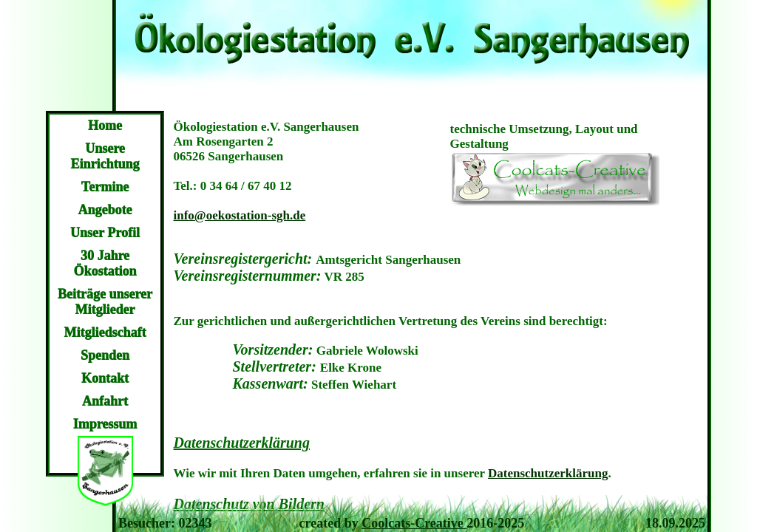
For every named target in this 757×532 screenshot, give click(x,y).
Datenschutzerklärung (548, 473)
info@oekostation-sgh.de (240, 215)
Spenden (105, 355)
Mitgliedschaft (105, 332)
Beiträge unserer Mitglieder (105, 302)
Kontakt (105, 378)
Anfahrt (105, 401)
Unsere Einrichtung (105, 156)
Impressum (105, 424)
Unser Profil (105, 233)
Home (105, 126)
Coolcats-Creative (414, 523)
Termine (105, 187)
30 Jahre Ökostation (105, 263)
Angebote (105, 210)
